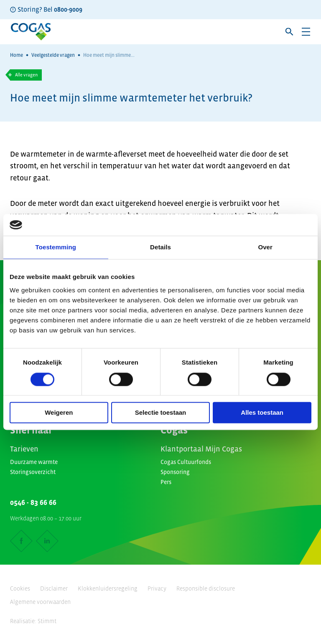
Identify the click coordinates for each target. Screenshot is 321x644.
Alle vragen (26, 75)
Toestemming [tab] (56, 247)
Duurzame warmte (34, 462)
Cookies (20, 588)
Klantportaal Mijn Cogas (201, 449)
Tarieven (24, 449)
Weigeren (59, 413)
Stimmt (47, 621)
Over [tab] (265, 247)
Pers (166, 482)
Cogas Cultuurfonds (186, 462)
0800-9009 (68, 9)
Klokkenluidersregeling (108, 588)
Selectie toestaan (161, 413)
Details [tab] (160, 247)
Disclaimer (54, 588)
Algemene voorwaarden (40, 602)
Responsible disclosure (206, 588)
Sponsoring (175, 472)
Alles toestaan (262, 413)
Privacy (157, 588)
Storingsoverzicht (33, 472)
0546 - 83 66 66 (33, 502)
